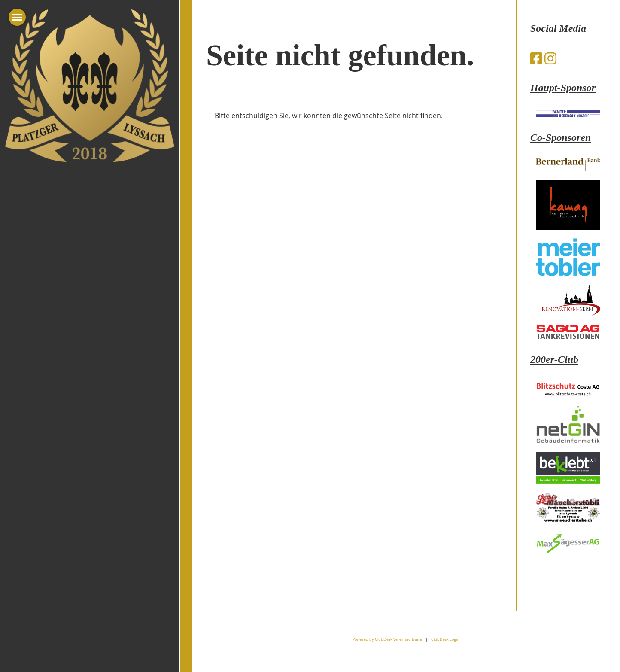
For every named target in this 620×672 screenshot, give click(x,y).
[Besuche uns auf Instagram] (550, 58)
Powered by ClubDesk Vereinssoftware (387, 639)
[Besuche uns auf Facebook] (536, 58)
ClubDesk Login (445, 639)
